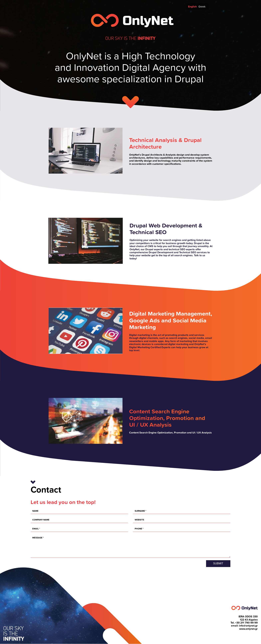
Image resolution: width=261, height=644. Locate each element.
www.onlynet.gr (248, 629)
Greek (202, 6)
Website (139, 520)
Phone (138, 529)
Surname (140, 511)
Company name (41, 520)
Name (35, 511)
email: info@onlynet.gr (244, 626)
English (192, 7)
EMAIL (36, 529)
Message (37, 538)
